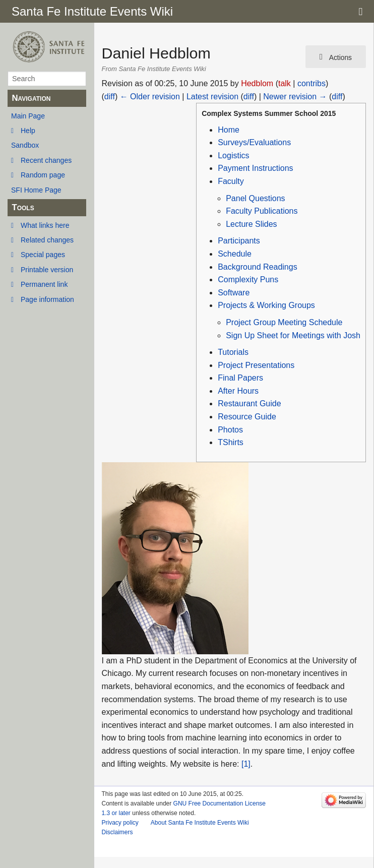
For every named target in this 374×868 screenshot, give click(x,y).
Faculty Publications (262, 211)
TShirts (231, 442)
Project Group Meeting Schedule (284, 322)
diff (110, 97)
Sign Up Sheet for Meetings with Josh (293, 335)
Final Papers (240, 378)
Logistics (233, 156)
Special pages (43, 255)
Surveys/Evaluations (254, 142)
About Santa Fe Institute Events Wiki (200, 823)
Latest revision (212, 97)
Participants (239, 241)
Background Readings (257, 267)
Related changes (47, 240)
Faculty (231, 181)
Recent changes (46, 160)
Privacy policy (120, 823)
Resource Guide (247, 417)
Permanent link (44, 284)
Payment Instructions (255, 168)
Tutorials (233, 352)
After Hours (238, 391)
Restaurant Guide (249, 404)
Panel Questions (255, 198)
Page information (47, 299)
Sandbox (25, 145)
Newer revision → (295, 97)
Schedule (235, 254)
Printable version (47, 270)
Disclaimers (117, 832)
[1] (246, 764)
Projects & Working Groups (266, 305)
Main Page (28, 116)
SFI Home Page (36, 190)
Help (28, 131)
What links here (45, 225)
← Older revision (150, 97)
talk (285, 83)
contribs (311, 83)
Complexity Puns (248, 280)
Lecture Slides (251, 224)
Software (234, 293)
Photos (230, 430)
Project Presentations (256, 365)
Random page (43, 175)
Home (229, 130)
